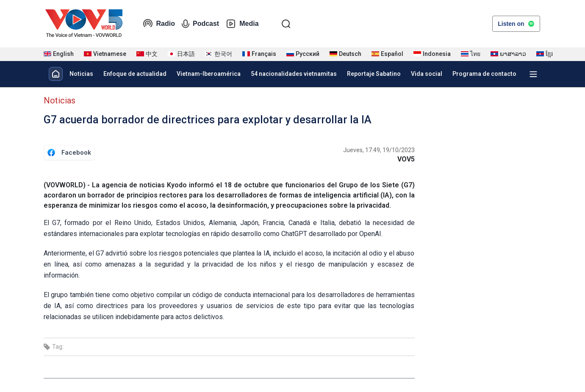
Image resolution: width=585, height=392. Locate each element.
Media (242, 24)
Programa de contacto (484, 74)
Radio (159, 24)
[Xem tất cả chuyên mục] (533, 74)
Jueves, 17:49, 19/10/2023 (379, 150)
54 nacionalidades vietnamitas (294, 74)
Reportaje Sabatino (374, 74)
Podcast (200, 24)
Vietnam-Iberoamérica (209, 74)
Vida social (427, 74)
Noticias (81, 74)
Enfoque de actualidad (135, 74)
